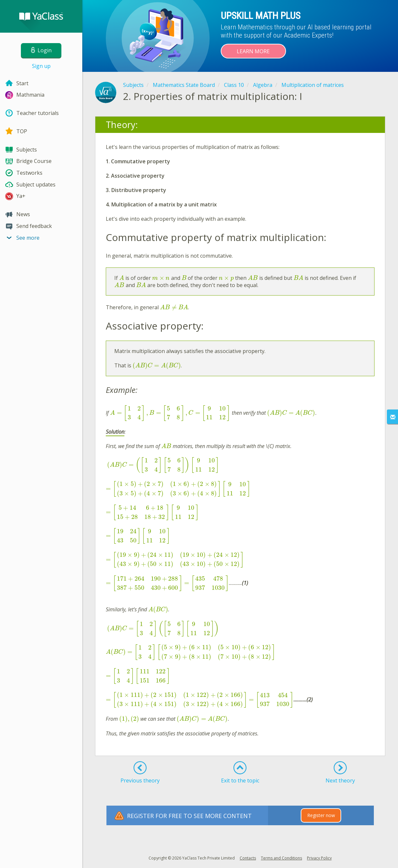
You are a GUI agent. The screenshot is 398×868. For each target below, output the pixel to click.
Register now (321, 815)
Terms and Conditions (281, 858)
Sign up (41, 66)
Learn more (253, 51)
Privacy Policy (319, 858)
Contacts (248, 858)
